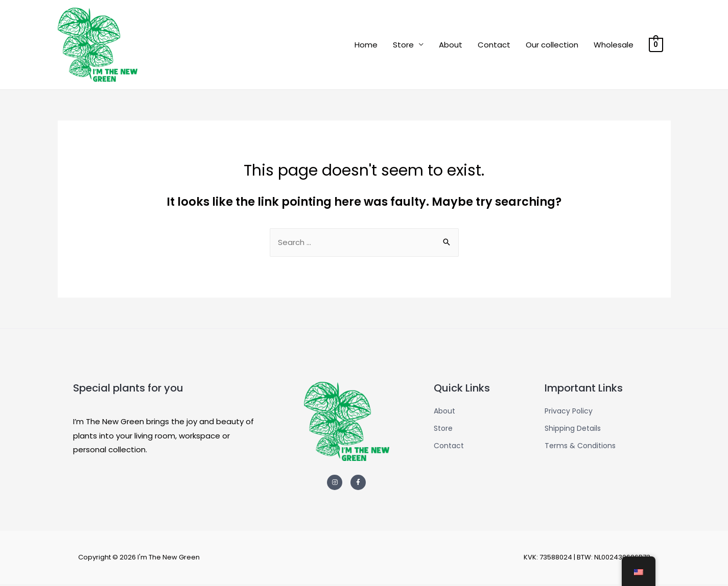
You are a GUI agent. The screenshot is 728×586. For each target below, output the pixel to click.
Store (403, 45)
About (451, 45)
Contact (494, 45)
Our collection (552, 45)
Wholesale (614, 45)
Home (366, 45)
